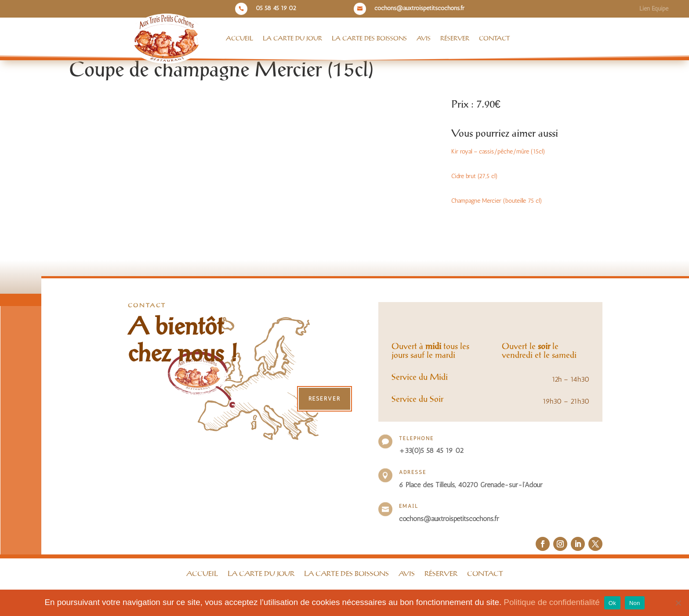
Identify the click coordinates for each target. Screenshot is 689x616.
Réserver (455, 39)
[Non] (678, 603)
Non (635, 603)
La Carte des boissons (369, 39)
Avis (424, 39)
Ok (612, 603)
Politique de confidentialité (551, 602)
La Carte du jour (292, 39)
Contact (494, 39)
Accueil (239, 39)
